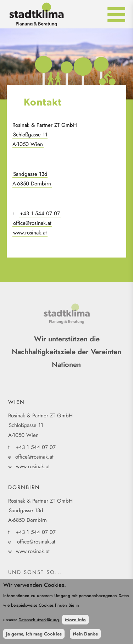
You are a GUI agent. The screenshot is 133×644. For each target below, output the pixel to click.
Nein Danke (85, 635)
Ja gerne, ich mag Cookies (34, 635)
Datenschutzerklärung (39, 621)
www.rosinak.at (30, 233)
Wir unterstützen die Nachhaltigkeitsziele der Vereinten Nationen (66, 352)
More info (75, 621)
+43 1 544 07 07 (40, 213)
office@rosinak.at (32, 223)
